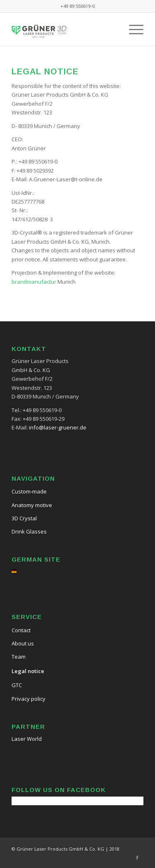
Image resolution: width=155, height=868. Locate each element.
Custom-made (29, 491)
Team (19, 657)
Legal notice (28, 671)
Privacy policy (29, 699)
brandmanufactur (34, 282)
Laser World (27, 739)
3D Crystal (24, 518)
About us (23, 643)
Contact (21, 630)
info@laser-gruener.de (58, 427)
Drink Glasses (29, 531)
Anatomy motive (32, 505)
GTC (17, 685)
